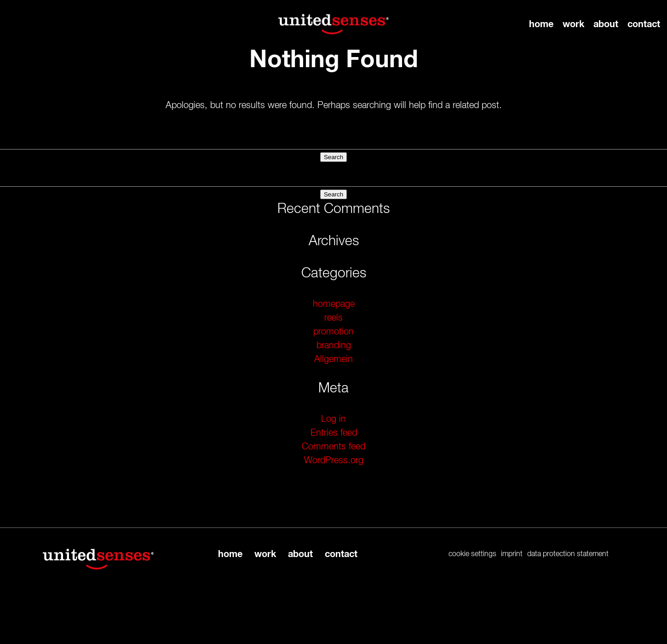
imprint (512, 554)
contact (644, 24)
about (606, 24)
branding (334, 345)
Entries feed (334, 433)
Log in (333, 419)
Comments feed (333, 447)
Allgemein (333, 359)
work (573, 24)
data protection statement (568, 554)
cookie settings (472, 554)
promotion (333, 332)
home (541, 24)
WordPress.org (334, 460)
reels (333, 318)
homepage (334, 304)
